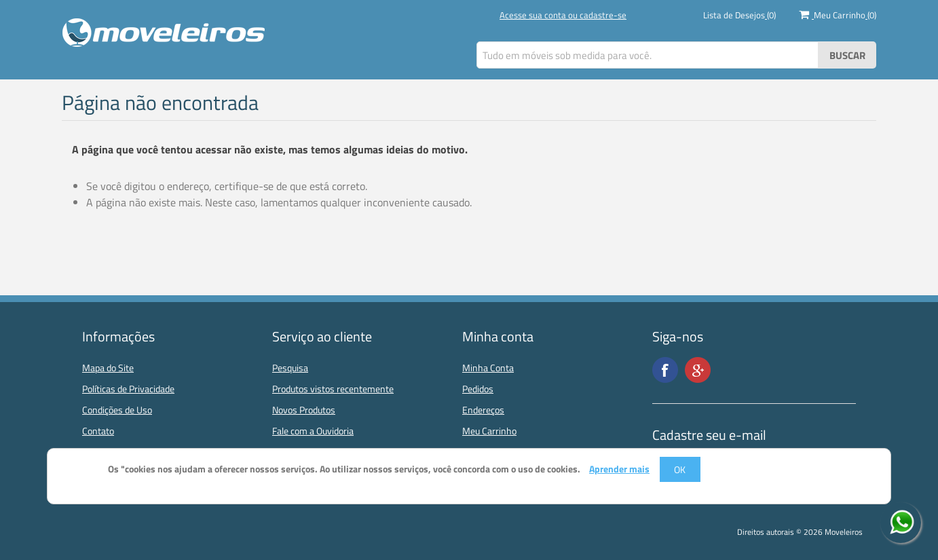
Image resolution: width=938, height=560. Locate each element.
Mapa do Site (108, 368)
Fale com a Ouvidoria (313, 431)
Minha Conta (488, 368)
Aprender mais (619, 469)
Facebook (665, 370)
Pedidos (478, 389)
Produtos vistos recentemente (333, 389)
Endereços (483, 410)
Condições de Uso (117, 410)
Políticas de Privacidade (128, 389)
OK (680, 469)
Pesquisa (290, 368)
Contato (98, 431)
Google (698, 370)
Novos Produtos (304, 410)
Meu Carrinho (489, 431)
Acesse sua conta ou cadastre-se (563, 15)
